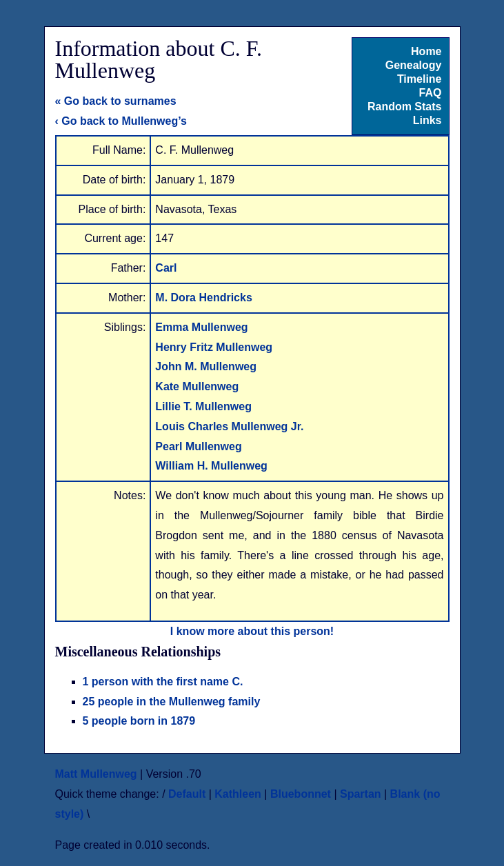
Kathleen (238, 794)
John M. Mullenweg (206, 366)
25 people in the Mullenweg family (172, 702)
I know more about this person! (252, 631)
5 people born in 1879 (139, 721)
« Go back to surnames (116, 101)
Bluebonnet (301, 794)
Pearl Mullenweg (198, 446)
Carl (166, 268)
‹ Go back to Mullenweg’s (121, 121)
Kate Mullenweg (197, 386)
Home (426, 51)
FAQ (431, 93)
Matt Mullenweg (96, 774)
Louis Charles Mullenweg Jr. (229, 426)
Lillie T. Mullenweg (203, 406)
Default (187, 794)
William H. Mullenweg (211, 466)
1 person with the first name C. (163, 682)
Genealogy (414, 65)
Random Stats (405, 107)
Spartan (361, 794)
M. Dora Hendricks (203, 298)
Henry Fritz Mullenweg (214, 347)
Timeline (420, 79)
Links (427, 120)
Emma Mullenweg (201, 327)
